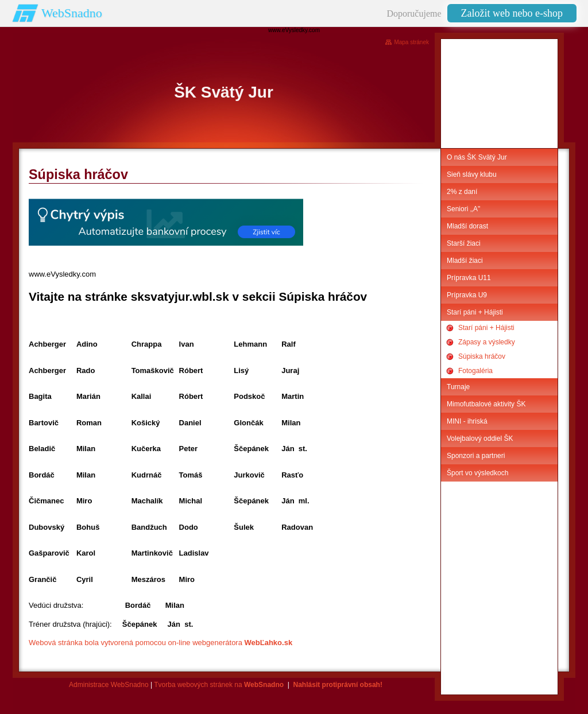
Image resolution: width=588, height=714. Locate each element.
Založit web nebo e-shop (512, 13)
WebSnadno (72, 13)
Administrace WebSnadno (109, 685)
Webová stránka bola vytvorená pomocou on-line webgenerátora (160, 643)
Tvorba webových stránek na (219, 685)
